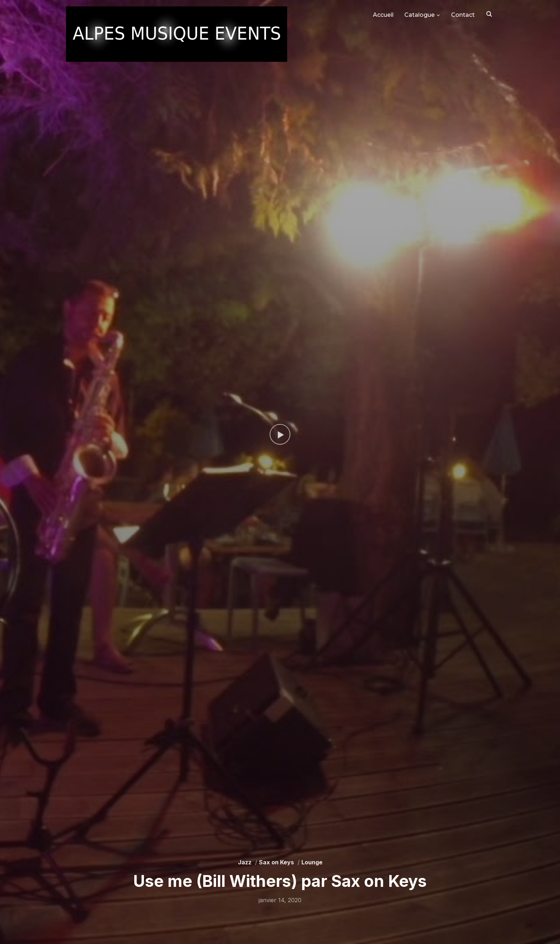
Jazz (245, 862)
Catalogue (419, 15)
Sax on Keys (276, 862)
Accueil (383, 15)
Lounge (312, 862)
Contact (463, 15)
